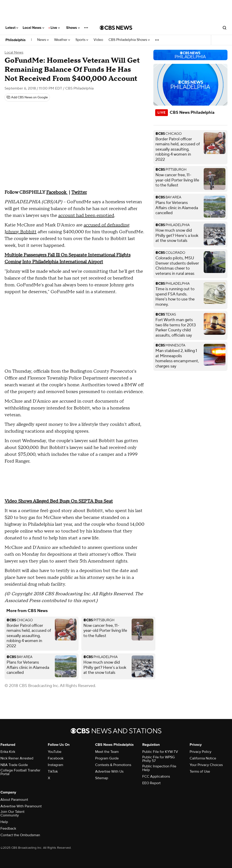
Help (4, 822)
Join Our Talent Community (12, 813)
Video (98, 40)
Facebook (56, 758)
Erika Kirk (8, 752)
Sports (82, 40)
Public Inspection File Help (159, 768)
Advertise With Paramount (21, 806)
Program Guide (107, 758)
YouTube (55, 752)
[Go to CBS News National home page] (116, 28)
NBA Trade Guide (14, 765)
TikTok (53, 771)
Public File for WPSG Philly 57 (158, 759)
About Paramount (14, 800)
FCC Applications (156, 776)
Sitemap (102, 778)
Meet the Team (107, 752)
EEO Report (151, 783)
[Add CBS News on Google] (27, 97)
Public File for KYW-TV (160, 752)
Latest (12, 28)
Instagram (56, 765)
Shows (73, 28)
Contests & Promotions (113, 765)
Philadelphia (16, 40)
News (43, 40)
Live (55, 28)
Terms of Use (200, 771)
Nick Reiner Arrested (17, 758)
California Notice (203, 758)
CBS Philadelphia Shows (129, 40)
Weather (62, 40)
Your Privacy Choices (206, 765)
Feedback (8, 828)
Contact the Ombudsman (20, 835)
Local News (33, 28)
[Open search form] (225, 28)
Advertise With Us (109, 771)
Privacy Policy (201, 752)
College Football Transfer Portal (20, 772)
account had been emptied (86, 216)
